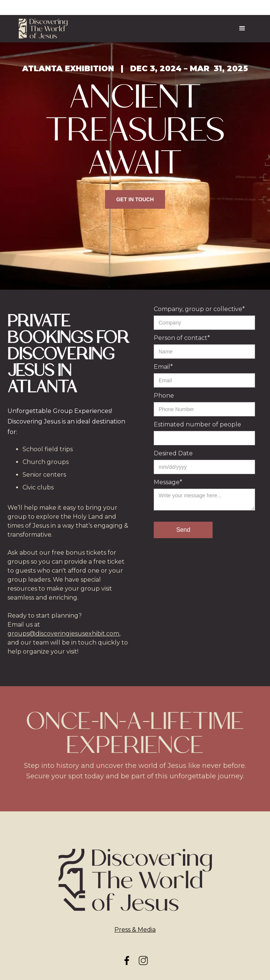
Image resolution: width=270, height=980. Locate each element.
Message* (168, 482)
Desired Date (173, 453)
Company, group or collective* (199, 309)
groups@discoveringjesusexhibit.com (63, 634)
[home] (43, 29)
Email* (163, 367)
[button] (242, 28)
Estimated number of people (197, 424)
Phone (164, 396)
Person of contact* (182, 338)
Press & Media (135, 930)
